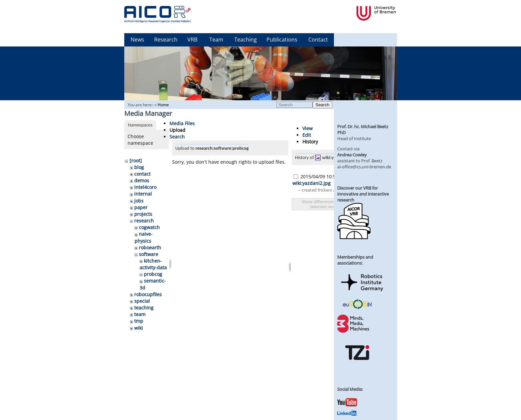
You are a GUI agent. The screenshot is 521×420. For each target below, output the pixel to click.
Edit (307, 135)
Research (166, 40)
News (137, 40)
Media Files (182, 123)
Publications (282, 40)
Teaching (246, 40)
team (140, 314)
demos (142, 180)
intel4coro (145, 187)
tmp (139, 321)
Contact (318, 40)
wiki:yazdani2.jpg (312, 183)
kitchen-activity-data (153, 264)
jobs (139, 201)
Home (163, 105)
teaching (144, 308)
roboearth (150, 248)
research (144, 221)
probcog (153, 274)
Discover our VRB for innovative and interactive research (363, 194)
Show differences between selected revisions (327, 204)
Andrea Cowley (352, 155)
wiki (139, 328)
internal (143, 194)
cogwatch (149, 227)
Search (322, 105)
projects (143, 214)
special (142, 301)
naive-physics (144, 237)
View (308, 128)
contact (142, 174)
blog (139, 167)
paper (141, 207)
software (149, 254)
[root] (136, 161)
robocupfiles (148, 294)
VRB (192, 40)
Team (216, 40)
